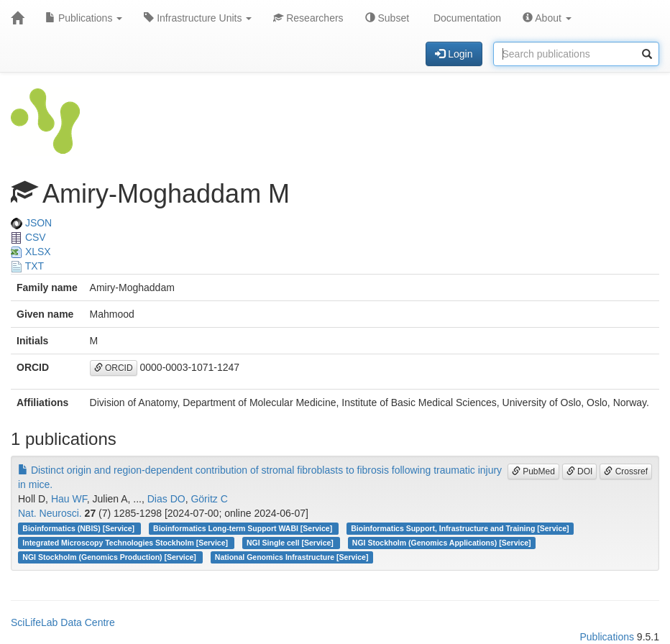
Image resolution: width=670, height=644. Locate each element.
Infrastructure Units (198, 18)
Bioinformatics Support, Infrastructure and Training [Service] (460, 528)
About (547, 18)
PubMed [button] (533, 471)
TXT (27, 266)
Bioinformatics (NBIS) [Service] (79, 528)
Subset (387, 18)
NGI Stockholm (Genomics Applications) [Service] (442, 543)
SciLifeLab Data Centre (63, 622)
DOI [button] (580, 471)
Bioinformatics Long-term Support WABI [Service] (244, 528)
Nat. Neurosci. (50, 513)
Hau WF (69, 499)
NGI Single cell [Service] (291, 543)
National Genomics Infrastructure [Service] (292, 557)
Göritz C (209, 499)
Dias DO (166, 499)
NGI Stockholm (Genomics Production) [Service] (110, 557)
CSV (28, 237)
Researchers (308, 18)
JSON (31, 223)
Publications (84, 18)
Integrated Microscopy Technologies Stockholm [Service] (126, 543)
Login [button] (454, 54)
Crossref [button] (626, 471)
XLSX (31, 252)
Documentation (466, 18)
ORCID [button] (114, 368)
